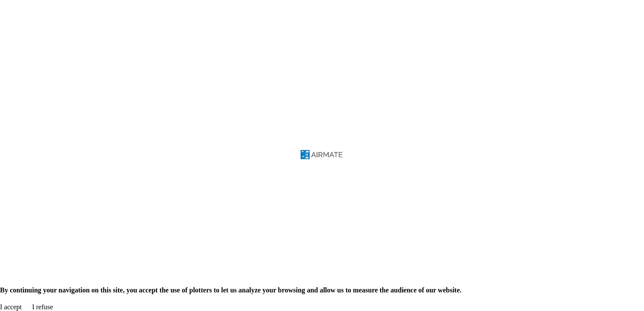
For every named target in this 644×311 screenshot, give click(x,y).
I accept (11, 307)
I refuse (42, 307)
